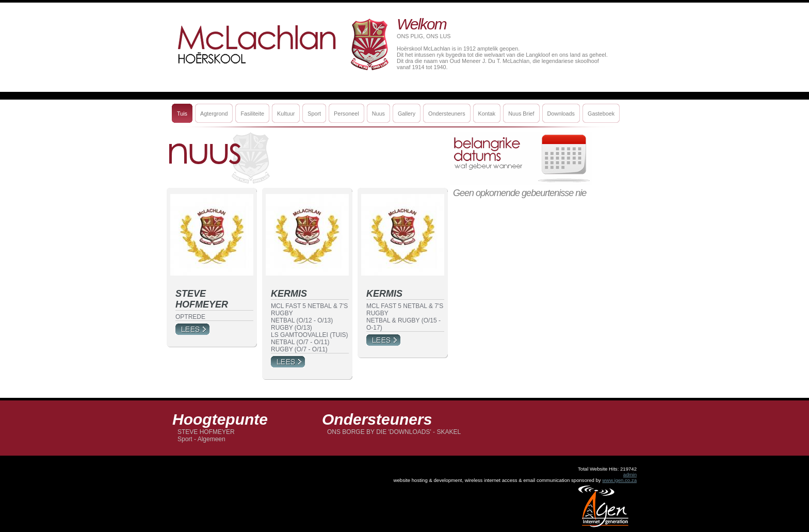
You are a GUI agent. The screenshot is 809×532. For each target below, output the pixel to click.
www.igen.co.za (619, 480)
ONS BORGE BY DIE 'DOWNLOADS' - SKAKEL (394, 432)
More (192, 329)
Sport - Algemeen (201, 439)
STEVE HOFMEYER (206, 432)
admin (630, 474)
